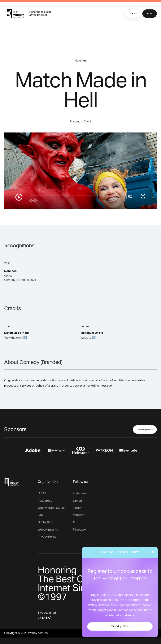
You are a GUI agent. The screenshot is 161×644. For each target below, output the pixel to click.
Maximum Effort (80, 122)
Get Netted (45, 522)
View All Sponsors (145, 429)
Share (150, 14)
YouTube (79, 515)
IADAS (42, 494)
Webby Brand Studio (51, 508)
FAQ (41, 515)
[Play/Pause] (19, 197)
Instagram (80, 494)
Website (86, 338)
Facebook (80, 530)
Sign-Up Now (120, 626)
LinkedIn (79, 501)
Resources (45, 501)
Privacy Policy (47, 537)
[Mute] (130, 196)
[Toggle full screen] (143, 196)
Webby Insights (48, 530)
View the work (13, 338)
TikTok (77, 508)
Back (132, 13)
